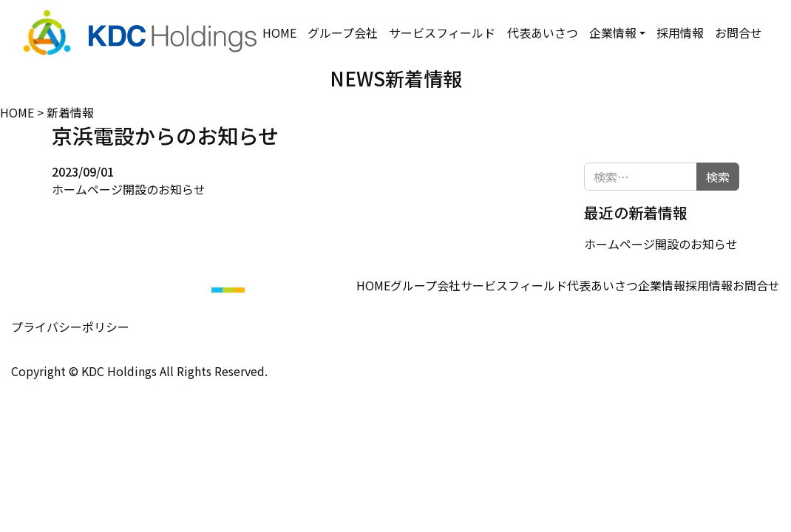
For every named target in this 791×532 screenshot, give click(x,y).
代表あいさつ (536, 33)
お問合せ (733, 33)
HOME (278, 24)
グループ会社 (336, 33)
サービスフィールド (436, 33)
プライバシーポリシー (70, 326)
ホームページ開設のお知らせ (129, 188)
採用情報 (674, 33)
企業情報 (612, 24)
